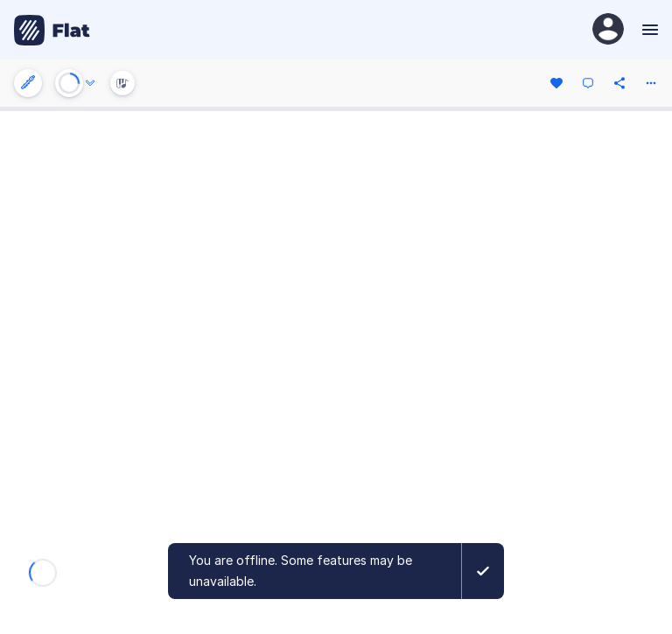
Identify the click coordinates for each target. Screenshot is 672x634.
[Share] (619, 83)
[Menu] (648, 30)
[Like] (556, 83)
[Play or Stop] (69, 83)
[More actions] (651, 83)
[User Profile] (608, 30)
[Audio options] (90, 83)
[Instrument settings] (28, 83)
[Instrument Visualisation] (122, 83)
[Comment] (588, 83)
